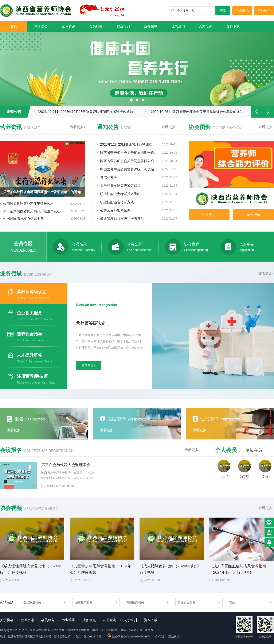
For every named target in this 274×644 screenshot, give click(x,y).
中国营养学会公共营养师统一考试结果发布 (129, 169)
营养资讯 (68, 26)
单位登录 (264, 10)
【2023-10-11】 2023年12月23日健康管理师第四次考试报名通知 (84, 112)
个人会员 (226, 450)
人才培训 (205, 26)
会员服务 (96, 26)
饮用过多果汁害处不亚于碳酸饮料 (28, 204)
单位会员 (254, 450)
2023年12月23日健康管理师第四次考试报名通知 (129, 144)
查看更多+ (78, 127)
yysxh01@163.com (141, 630)
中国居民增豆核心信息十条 (23, 219)
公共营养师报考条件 (115, 210)
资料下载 (233, 26)
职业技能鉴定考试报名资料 (120, 194)
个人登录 (242, 10)
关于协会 (41, 26)
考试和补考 (109, 177)
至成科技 (174, 637)
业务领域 (151, 26)
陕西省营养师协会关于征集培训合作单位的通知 (129, 153)
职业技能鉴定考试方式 (117, 202)
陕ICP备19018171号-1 (90, 637)
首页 (14, 26)
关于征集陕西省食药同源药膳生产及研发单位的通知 (34, 211)
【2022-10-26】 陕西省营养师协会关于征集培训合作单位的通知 (195, 112)
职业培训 (123, 26)
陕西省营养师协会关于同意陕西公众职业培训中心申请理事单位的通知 (129, 161)
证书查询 (178, 26)
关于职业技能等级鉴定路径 (120, 186)
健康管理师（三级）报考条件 (122, 219)
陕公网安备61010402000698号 (129, 637)
